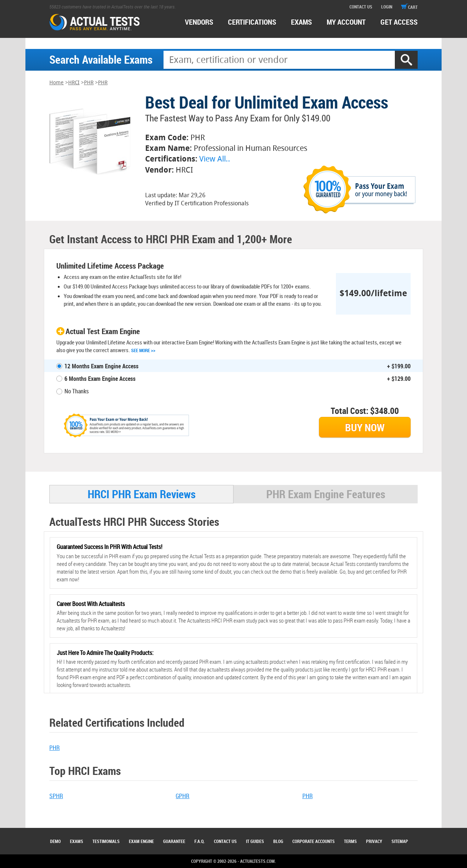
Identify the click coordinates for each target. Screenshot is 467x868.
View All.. (215, 159)
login (387, 7)
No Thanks (77, 391)
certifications (252, 22)
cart (409, 7)
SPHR (56, 796)
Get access (399, 22)
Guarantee (174, 841)
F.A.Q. (200, 841)
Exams (77, 841)
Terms (350, 841)
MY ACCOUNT (346, 22)
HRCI (74, 83)
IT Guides (255, 841)
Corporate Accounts (314, 841)
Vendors (199, 22)
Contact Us (225, 841)
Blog (278, 841)
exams (301, 22)
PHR (89, 83)
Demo (55, 841)
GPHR (182, 796)
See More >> (143, 350)
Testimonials (106, 841)
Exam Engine (141, 841)
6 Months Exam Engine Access (100, 379)
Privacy (374, 841)
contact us (361, 7)
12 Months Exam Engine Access (101, 366)
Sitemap (400, 841)
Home (57, 83)
